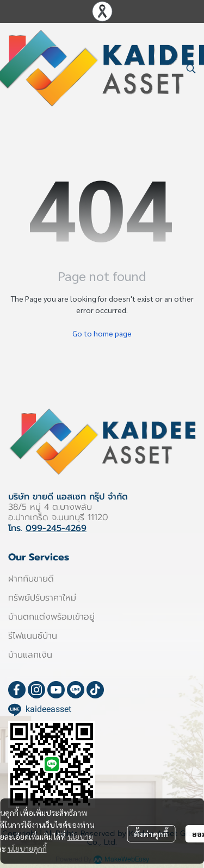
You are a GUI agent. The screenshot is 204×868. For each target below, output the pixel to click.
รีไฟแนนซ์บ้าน (33, 636)
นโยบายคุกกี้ (27, 848)
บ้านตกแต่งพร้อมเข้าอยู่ (51, 617)
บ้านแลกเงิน (30, 655)
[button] (191, 68)
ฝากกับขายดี (31, 579)
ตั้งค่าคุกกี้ (151, 834)
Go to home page (102, 333)
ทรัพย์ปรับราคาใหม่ (42, 598)
